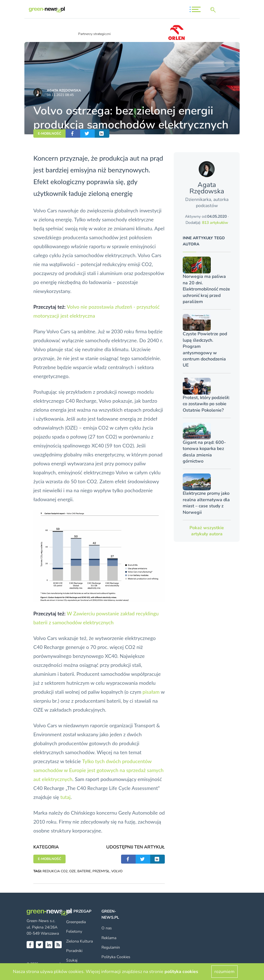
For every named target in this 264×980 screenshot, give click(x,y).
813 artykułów (215, 223)
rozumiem (224, 972)
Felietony (74, 931)
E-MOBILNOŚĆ (49, 133)
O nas (107, 928)
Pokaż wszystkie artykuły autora (207, 531)
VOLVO (117, 871)
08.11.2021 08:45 (60, 95)
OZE (72, 871)
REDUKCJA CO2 (55, 871)
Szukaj (72, 960)
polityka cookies (181, 972)
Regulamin (111, 947)
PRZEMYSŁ (101, 871)
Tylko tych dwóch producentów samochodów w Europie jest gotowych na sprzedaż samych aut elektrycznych (99, 770)
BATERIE (84, 871)
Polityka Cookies (116, 957)
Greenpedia (76, 922)
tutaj (65, 797)
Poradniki (74, 951)
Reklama (109, 938)
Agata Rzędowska (64, 90)
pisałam (151, 692)
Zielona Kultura (79, 941)
